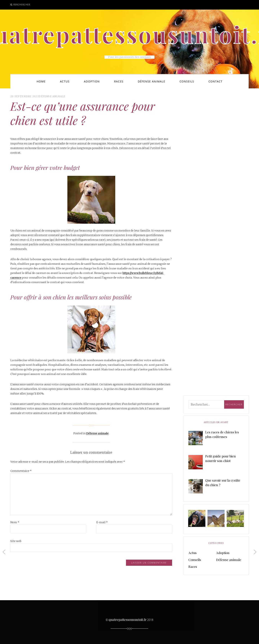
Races (119, 81)
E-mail (102, 522)
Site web (16, 541)
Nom (15, 522)
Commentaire (21, 471)
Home (41, 81)
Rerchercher (22, 4)
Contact (215, 81)
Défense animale (152, 81)
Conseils (187, 81)
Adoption (92, 81)
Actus (65, 81)
